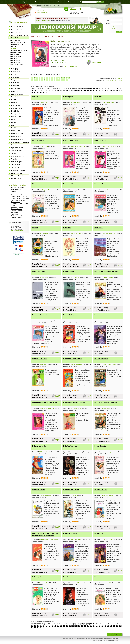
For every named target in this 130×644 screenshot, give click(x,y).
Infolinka (14, 191)
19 (106, 88)
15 (94, 88)
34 (58, 90)
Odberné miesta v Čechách (19, 197)
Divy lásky (67, 228)
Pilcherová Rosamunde (108, 234)
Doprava (70, 2)
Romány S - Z (16, 62)
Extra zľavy (39, 2)
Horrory (14, 47)
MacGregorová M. (45, 190)
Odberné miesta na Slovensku (20, 198)
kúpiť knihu (97, 62)
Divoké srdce (37, 184)
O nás (13, 205)
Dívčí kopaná (68, 97)
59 (41, 92)
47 (97, 90)
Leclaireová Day (106, 452)
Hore (116, 634)
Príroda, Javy (16, 131)
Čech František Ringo (108, 103)
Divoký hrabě (68, 184)
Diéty (13, 80)
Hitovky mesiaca (17, 29)
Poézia (14, 119)
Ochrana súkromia (17, 209)
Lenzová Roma (106, 408)
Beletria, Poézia (17, 38)
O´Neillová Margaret (107, 496)
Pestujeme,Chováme (18, 114)
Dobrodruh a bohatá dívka (73, 359)
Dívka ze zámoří (100, 140)
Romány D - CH (16, 56)
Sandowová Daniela (107, 277)
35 (61, 90)
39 (73, 90)
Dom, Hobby (16, 86)
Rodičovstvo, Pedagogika (20, 142)
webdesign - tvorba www (104, 639)
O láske (14, 48)
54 (117, 90)
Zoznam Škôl (102, 641)
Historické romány (17, 45)
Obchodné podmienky (18, 211)
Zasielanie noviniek (17, 218)
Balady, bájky (15, 41)
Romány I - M (16, 58)
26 (35, 90)
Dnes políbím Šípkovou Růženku (106, 271)
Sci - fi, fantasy (16, 145)
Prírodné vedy (16, 136)
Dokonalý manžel (101, 533)
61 (46, 92)
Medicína (14, 103)
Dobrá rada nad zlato (40, 359)
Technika (14, 153)
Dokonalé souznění (70, 533)
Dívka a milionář (38, 140)
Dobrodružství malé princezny (74, 402)
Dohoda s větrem (38, 490)
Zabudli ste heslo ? (111, 29)
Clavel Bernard (44, 277)
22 (114, 88)
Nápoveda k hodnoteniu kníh (19, 204)
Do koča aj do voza (101, 315)
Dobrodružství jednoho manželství (45, 402)
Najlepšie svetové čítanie (19, 50)
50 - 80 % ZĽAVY (17, 27)
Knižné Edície (16, 179)
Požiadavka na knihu (17, 216)
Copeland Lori (106, 321)
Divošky (35, 228)
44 (88, 90)
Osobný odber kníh (17, 195)
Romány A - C (16, 54)
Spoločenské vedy (18, 148)
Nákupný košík (76, 9)
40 (76, 90)
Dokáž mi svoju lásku (71, 490)
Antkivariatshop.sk (82, 639)
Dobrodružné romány (18, 43)
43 (85, 90)
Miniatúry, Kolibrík (17, 176)
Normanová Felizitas (45, 321)
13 (88, 88)
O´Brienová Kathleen (45, 496)
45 (91, 90)
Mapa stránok (15, 214)
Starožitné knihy (17, 151)
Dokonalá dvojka (100, 490)
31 (49, 90)
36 (64, 90)
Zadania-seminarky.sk (112, 641)
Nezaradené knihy (18, 108)
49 (102, 90)
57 (35, 92)
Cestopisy (15, 69)
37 (67, 90)
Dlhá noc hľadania (39, 271)
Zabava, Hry (16, 165)
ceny (112, 80)
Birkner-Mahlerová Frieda (78, 146)
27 (38, 90)
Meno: (108, 20)
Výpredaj (25, 2)
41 (79, 90)
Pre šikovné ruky (17, 128)
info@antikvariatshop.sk (18, 231)
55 (120, 90)
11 (82, 88)
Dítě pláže (36, 97)
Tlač (113, 634)
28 (41, 90)
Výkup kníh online (55, 2)
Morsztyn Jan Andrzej (77, 234)
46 (94, 90)
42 (82, 90)
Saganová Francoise (76, 452)
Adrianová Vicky (75, 321)
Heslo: (108, 23)
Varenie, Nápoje (17, 162)
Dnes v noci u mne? (39, 315)
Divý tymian (99, 228)
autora (107, 80)
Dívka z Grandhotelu (71, 140)
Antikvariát (48, 5)
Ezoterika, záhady (17, 94)
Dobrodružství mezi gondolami (106, 402)
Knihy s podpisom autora (20, 35)
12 (85, 88)
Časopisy (14, 74)
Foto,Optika (15, 97)
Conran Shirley (44, 234)
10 (79, 88)
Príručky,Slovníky (17, 139)
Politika (14, 122)
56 (32, 92)
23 (117, 88)
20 (109, 88)
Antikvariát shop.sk (20, 12)
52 (111, 90)
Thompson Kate (44, 583)
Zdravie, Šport (16, 167)
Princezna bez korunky (70, 66)
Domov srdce (99, 577)
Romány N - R (16, 60)
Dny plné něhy (69, 315)
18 (103, 88)
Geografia (15, 91)
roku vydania (119, 80)
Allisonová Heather (76, 103)
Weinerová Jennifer (45, 452)
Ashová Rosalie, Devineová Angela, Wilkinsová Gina (54, 539)
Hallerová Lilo (43, 365)
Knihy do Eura (16, 32)
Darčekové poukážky (18, 170)
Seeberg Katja (44, 146)
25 (32, 90)
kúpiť (58, 134)
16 (97, 88)
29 (44, 90)
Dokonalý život (38, 577)
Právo (13, 125)
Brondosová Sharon (76, 539)
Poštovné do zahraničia (18, 200)
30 (46, 90)
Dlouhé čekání (69, 271)
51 (108, 90)
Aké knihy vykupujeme (18, 188)
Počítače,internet (17, 117)
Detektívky (15, 83)
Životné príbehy (17, 173)
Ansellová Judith (106, 583)
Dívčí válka (98, 97)
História (14, 100)
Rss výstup (40, 10)
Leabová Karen (44, 103)
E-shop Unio (115, 639)
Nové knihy (15, 111)
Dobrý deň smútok (70, 446)
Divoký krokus (100, 184)
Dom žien (67, 577)
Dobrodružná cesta (101, 359)
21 (111, 88)
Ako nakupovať (16, 193)
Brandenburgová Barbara (109, 365)
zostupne (120, 78)
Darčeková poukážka (43, 20)
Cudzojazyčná (16, 71)
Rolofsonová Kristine (108, 539)
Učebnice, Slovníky (18, 156)
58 (38, 92)
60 (44, 92)
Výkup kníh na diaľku (17, 189)
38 (70, 90)
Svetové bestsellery (17, 64)
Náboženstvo (16, 105)
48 (99, 90)
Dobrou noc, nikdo (39, 446)
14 (91, 88)
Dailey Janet (74, 496)
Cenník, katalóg (42, 12)
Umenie (14, 159)
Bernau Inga (74, 190)
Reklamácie (15, 212)
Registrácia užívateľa (112, 27)
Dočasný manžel (100, 446)
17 (100, 88)
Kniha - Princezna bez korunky (62, 41)
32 (52, 90)
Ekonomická (16, 88)
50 (105, 90)
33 (55, 90)
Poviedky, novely (17, 52)
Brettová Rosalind (107, 190)
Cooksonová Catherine (77, 583)
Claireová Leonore (76, 408)
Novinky (13, 2)
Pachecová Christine (76, 365)
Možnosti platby (16, 202)
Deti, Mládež (16, 77)
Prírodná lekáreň (17, 134)
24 (120, 88)
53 (114, 90)
